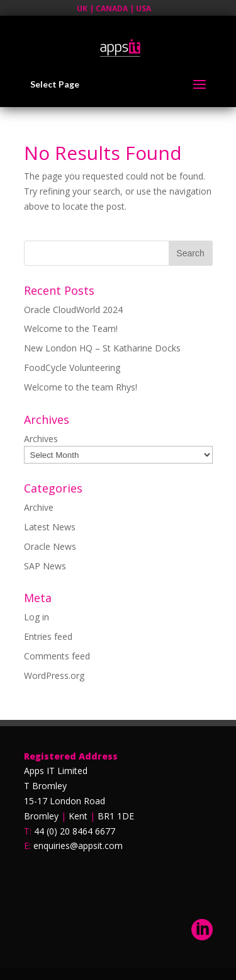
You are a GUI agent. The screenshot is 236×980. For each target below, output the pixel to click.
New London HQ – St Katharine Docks (102, 348)
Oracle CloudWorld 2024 (73, 310)
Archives (41, 439)
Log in (37, 617)
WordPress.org (54, 675)
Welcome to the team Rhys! (81, 387)
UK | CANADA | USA (114, 9)
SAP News (45, 566)
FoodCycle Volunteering (72, 367)
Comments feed (57, 656)
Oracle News (50, 546)
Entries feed (48, 636)
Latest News (50, 527)
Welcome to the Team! (71, 328)
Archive (39, 507)
